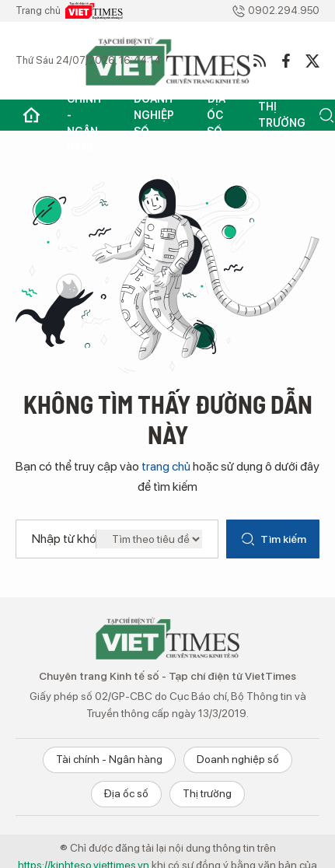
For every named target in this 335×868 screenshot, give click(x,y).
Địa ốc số (216, 115)
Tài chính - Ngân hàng (84, 115)
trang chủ (166, 466)
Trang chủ (31, 115)
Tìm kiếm (273, 539)
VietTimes (94, 11)
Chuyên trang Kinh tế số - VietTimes (168, 638)
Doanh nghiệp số (154, 115)
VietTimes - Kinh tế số (168, 61)
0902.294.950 (276, 11)
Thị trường (282, 115)
